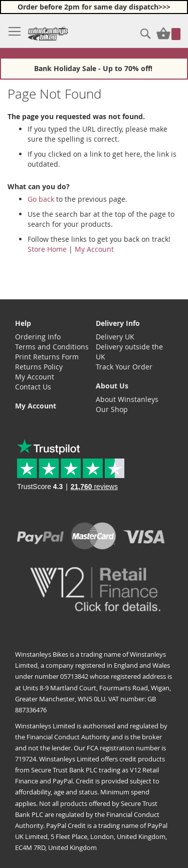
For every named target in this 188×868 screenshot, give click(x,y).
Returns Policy (39, 367)
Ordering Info (38, 337)
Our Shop (112, 409)
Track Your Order (124, 367)
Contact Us (33, 387)
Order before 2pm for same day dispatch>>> (94, 7)
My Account (94, 249)
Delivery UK (115, 337)
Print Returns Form (47, 357)
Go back (41, 199)
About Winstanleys (127, 399)
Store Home (47, 249)
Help (23, 323)
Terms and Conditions (52, 347)
